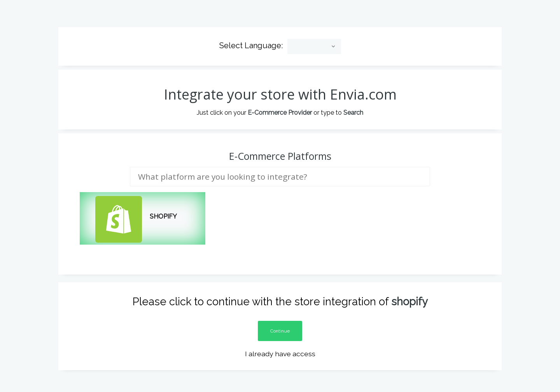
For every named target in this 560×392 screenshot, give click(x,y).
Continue (280, 326)
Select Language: (251, 41)
